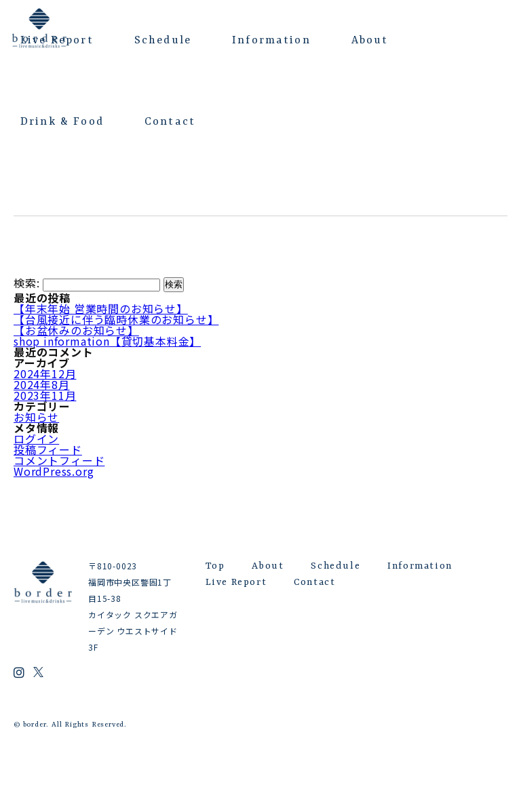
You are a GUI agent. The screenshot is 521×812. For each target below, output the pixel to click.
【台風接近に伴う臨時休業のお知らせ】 (116, 319)
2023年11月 (45, 395)
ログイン (36, 439)
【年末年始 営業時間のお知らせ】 (101, 308)
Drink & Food (62, 122)
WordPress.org (54, 471)
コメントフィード (59, 460)
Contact (170, 122)
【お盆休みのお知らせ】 (76, 330)
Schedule (163, 41)
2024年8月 (42, 384)
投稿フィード (48, 449)
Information (271, 41)
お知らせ (36, 417)
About (370, 41)
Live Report (57, 41)
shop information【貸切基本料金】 (107, 341)
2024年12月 (45, 373)
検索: (26, 283)
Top (215, 566)
